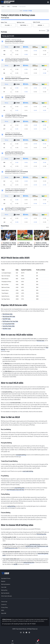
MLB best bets (40, 340)
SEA (4, 54)
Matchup (6, 47)
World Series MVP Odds (9, 316)
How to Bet (4, 587)
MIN (4, 166)
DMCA (3, 610)
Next (48, 52)
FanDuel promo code (42, 546)
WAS (4, 88)
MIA (4, 144)
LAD (4, 222)
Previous (13, 52)
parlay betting (11, 506)
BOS (4, 162)
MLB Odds (15, 6)
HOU (4, 51)
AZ (4, 69)
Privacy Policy (5, 607)
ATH (4, 204)
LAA (4, 125)
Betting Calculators (6, 584)
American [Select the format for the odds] (41, 25)
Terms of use (4, 602)
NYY (4, 129)
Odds (8, 6)
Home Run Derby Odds (9, 326)
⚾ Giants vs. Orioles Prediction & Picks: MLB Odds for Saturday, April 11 (41, 245)
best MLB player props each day (15, 490)
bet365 (16, 564)
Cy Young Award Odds (8, 324)
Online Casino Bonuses (6, 596)
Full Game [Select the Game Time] (8, 25)
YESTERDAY (25, 11)
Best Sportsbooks (5, 593)
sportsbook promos (35, 544)
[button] (44, 31)
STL (4, 185)
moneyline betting (21, 455)
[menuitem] (25, 578)
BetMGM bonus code (31, 546)
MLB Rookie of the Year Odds (10, 321)
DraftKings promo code (11, 548)
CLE (4, 181)
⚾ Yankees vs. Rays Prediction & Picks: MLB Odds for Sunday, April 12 (25, 244)
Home (3, 6)
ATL (4, 148)
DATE (30, 11)
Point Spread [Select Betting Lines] (24, 25)
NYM (4, 218)
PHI (4, 110)
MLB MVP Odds (7, 319)
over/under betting (28, 471)
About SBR (4, 613)
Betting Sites (4, 590)
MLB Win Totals (7, 329)
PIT (4, 92)
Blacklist (3, 581)
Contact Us (4, 604)
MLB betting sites (41, 534)
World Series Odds (7, 314)
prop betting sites (19, 488)
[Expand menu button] (48, 2)
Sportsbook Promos (6, 578)
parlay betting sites (29, 562)
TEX (4, 200)
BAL (4, 73)
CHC (4, 107)
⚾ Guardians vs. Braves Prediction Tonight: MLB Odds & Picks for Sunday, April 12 (8, 245)
